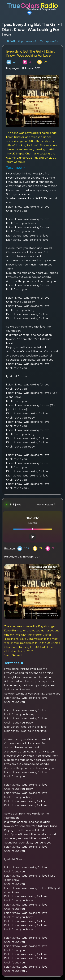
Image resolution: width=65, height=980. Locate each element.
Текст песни (14, 663)
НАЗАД (11, 41)
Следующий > (49, 41)
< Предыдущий (27, 41)
